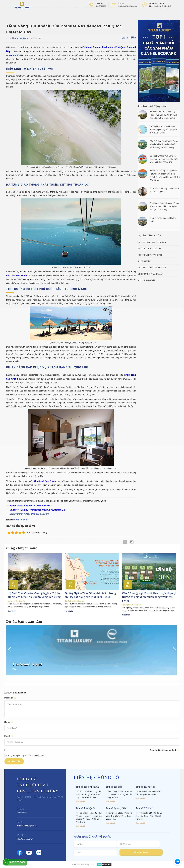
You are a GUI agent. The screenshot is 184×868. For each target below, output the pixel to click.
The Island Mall (147, 280)
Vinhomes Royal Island (151, 274)
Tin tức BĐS (48, 14)
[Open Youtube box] (168, 14)
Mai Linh (11, 601)
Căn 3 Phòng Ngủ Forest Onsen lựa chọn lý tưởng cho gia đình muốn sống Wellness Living (164, 144)
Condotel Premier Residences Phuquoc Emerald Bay (38, 510)
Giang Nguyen (20, 38)
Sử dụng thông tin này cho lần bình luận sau (24, 756)
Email (9, 736)
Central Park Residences (152, 268)
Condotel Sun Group (45, 481)
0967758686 (22, 813)
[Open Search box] (176, 14)
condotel (14, 55)
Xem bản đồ (81, 802)
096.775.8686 (101, 6)
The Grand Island (27, 664)
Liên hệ (102, 14)
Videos (60, 14)
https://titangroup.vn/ (25, 839)
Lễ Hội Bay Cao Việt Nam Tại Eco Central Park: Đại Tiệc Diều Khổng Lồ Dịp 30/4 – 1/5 (164, 159)
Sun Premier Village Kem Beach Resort (30, 506)
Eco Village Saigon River (152, 242)
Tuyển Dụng (114, 14)
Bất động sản (20, 601)
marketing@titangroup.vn (128, 6)
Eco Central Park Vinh (151, 255)
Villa (125, 38)
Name (9, 722)
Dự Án (36, 14)
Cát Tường (69, 601)
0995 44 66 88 (21, 520)
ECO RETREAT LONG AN (150, 249)
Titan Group (85, 864)
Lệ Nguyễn (126, 605)
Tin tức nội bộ (73, 14)
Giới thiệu (26, 14)
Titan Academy (89, 14)
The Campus (144, 261)
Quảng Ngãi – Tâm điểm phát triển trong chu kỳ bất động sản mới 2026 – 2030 (164, 130)
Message (11, 698)
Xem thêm (12, 611)
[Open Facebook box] (161, 14)
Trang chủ (13, 14)
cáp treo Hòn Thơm (17, 276)
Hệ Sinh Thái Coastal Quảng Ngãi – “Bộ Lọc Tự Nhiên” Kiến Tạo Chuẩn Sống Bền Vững (164, 115)
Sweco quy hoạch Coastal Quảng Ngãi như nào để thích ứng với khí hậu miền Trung (165, 206)
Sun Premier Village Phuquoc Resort (29, 514)
